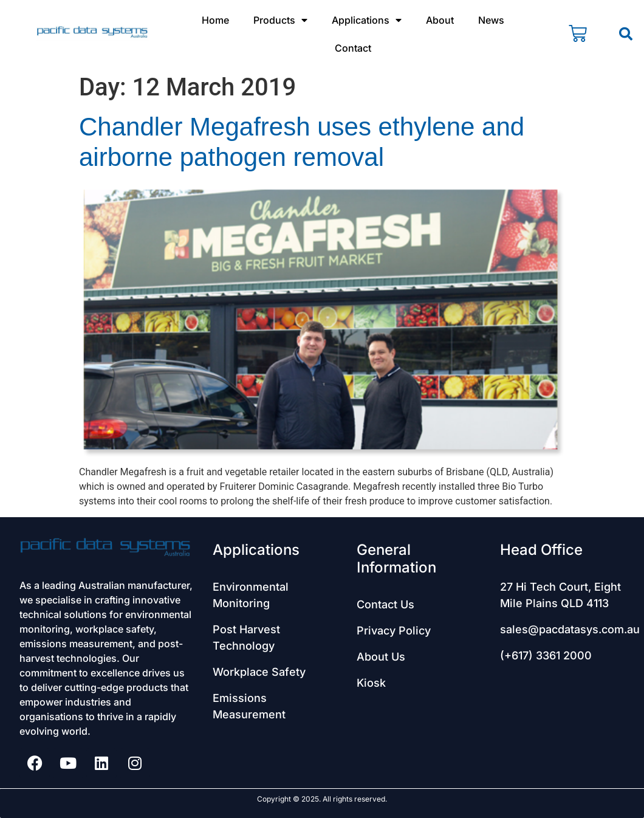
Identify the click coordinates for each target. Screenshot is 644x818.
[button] (626, 34)
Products (280, 20)
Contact (353, 48)
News (491, 20)
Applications (367, 20)
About (440, 20)
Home (215, 20)
